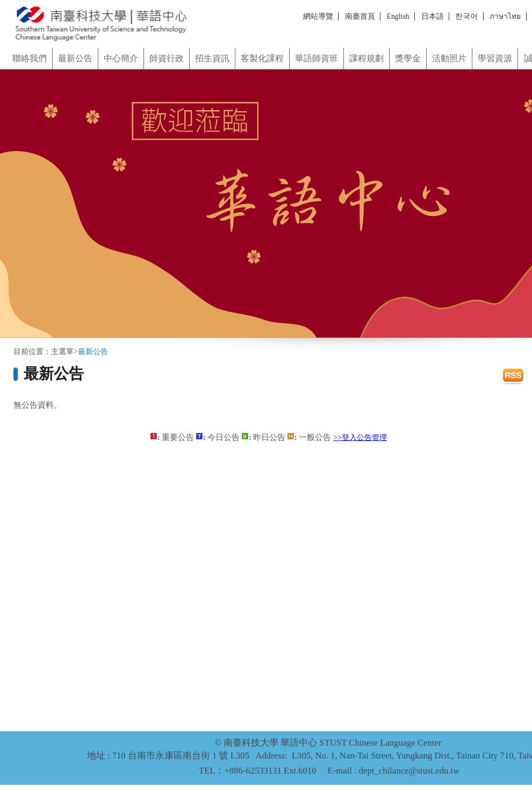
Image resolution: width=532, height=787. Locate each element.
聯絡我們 (30, 59)
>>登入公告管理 (360, 438)
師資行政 (167, 59)
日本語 (433, 16)
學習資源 (495, 59)
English (398, 16)
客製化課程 (262, 59)
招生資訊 (212, 59)
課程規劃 (366, 59)
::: (3, 44)
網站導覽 (318, 16)
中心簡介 (121, 59)
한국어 (466, 16)
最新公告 (75, 59)
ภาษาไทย (505, 16)
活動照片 (449, 59)
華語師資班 (317, 59)
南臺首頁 (360, 16)
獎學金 (408, 59)
